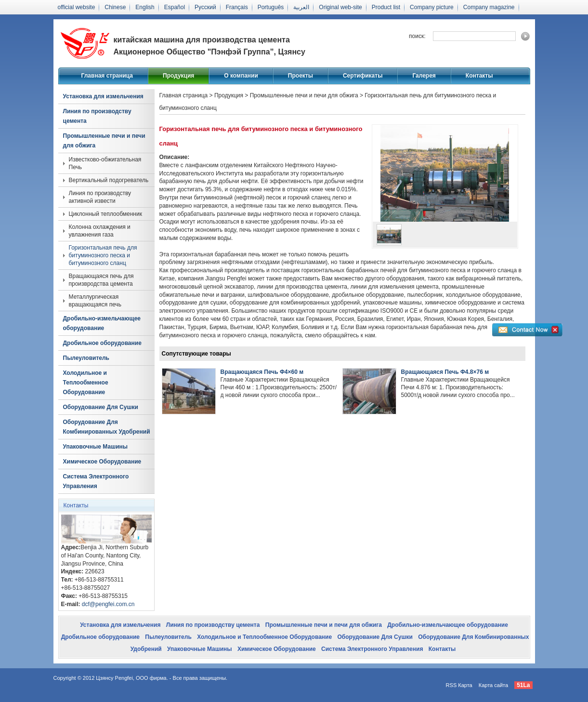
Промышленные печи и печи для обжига (104, 141)
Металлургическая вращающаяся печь (95, 301)
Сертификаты (363, 76)
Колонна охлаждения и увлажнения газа (100, 231)
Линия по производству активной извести (100, 197)
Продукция (178, 76)
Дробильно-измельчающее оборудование (102, 323)
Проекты (301, 76)
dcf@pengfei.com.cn (108, 604)
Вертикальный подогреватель (109, 180)
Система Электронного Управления (96, 481)
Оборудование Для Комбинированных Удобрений (107, 427)
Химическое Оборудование (102, 462)
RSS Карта (459, 685)
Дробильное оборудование (102, 343)
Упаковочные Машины (96, 447)
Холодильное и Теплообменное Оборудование (86, 383)
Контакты (479, 76)
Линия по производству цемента (97, 116)
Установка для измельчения (103, 96)
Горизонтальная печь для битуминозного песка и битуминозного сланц (103, 255)
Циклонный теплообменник (105, 214)
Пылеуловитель (86, 358)
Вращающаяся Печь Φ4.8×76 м (445, 372)
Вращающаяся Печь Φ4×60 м (262, 372)
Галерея (424, 76)
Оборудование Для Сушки (101, 407)
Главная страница (107, 76)
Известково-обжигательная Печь (105, 163)
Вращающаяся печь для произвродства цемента (101, 280)
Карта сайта (493, 685)
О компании (241, 76)
